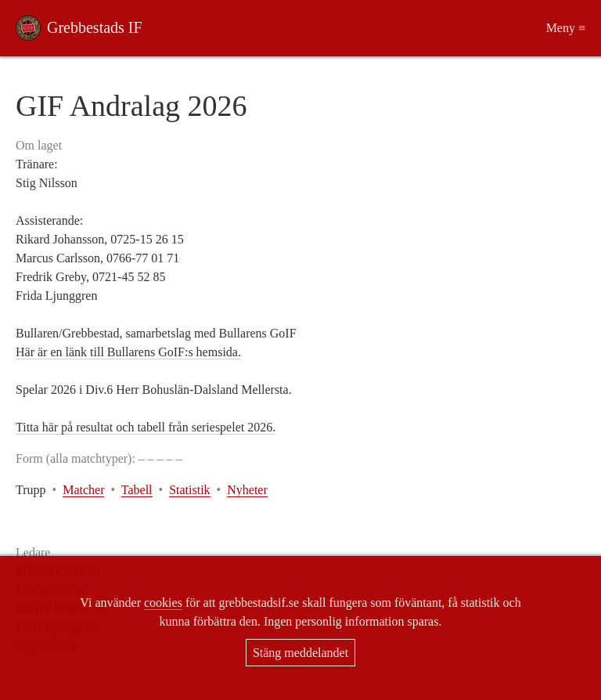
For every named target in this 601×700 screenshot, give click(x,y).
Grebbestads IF (95, 27)
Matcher (83, 490)
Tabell (137, 490)
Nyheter (247, 490)
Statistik (189, 490)
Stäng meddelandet (300, 653)
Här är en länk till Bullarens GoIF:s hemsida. (128, 352)
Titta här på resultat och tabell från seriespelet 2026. (146, 427)
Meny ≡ (566, 28)
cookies (163, 603)
